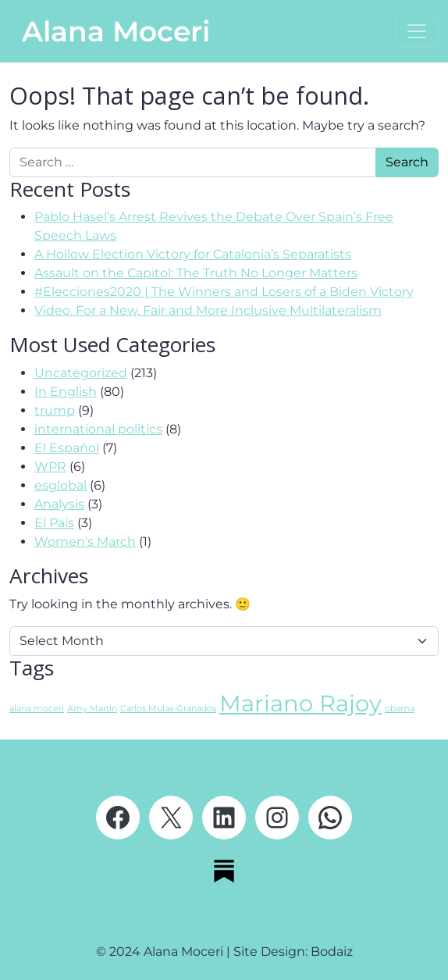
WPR (50, 467)
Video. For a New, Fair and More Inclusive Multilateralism (208, 310)
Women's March (85, 542)
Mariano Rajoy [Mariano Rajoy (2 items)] (300, 703)
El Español (67, 448)
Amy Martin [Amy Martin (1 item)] (92, 709)
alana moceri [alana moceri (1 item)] (37, 709)
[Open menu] (417, 31)
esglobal (60, 485)
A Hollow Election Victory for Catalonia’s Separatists (193, 254)
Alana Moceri (116, 31)
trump (55, 410)
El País (54, 523)
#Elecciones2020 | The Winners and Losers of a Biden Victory (224, 292)
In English (66, 392)
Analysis (59, 504)
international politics (98, 429)
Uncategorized (81, 373)
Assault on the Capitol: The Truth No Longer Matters (196, 273)
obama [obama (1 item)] (400, 709)
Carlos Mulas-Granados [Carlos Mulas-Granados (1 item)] (168, 709)
